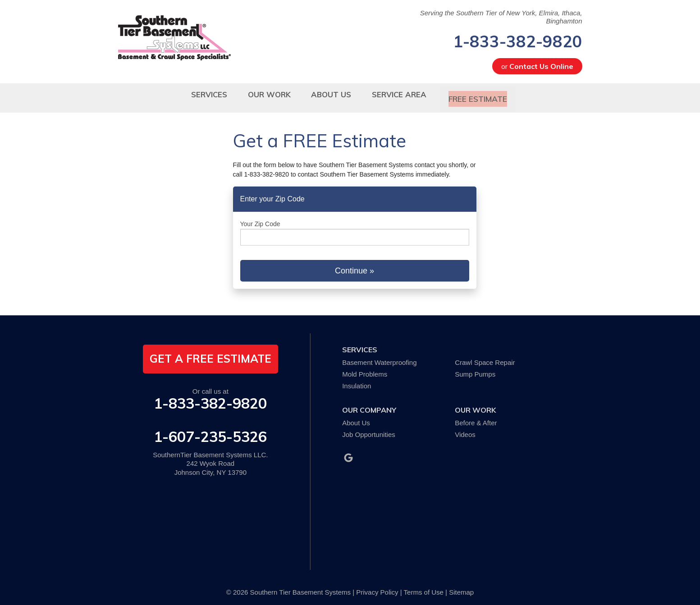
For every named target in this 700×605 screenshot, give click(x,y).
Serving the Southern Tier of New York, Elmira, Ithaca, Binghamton (501, 17)
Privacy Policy (377, 587)
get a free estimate (210, 353)
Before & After (476, 417)
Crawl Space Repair (485, 357)
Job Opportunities (369, 429)
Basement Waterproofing (379, 357)
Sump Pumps (475, 368)
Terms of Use (424, 587)
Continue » (355, 265)
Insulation (357, 380)
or (537, 66)
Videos (465, 429)
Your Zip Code (260, 218)
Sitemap (461, 587)
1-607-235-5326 (210, 431)
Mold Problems (365, 368)
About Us (356, 417)
